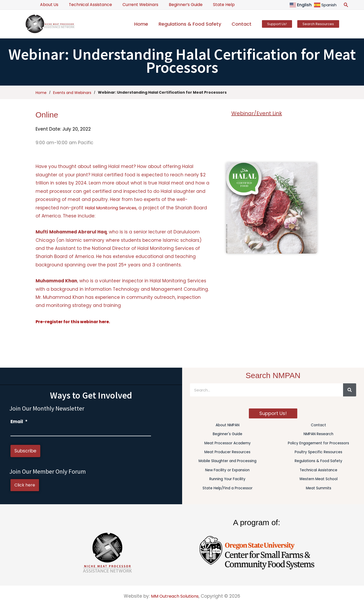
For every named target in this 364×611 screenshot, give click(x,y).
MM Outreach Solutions (175, 596)
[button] (346, 5)
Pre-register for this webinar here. (75, 322)
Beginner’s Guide (178, 5)
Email (19, 422)
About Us (48, 5)
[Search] (350, 390)
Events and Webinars (72, 92)
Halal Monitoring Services (113, 208)
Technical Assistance (87, 5)
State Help (214, 5)
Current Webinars (135, 5)
